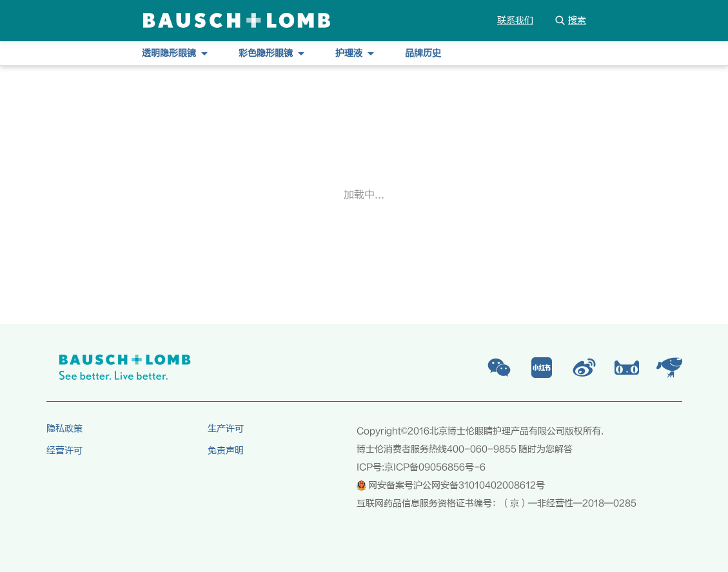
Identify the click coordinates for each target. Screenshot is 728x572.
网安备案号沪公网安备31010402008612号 (451, 486)
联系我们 (515, 21)
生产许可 (226, 429)
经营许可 (64, 451)
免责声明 (226, 451)
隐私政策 (64, 429)
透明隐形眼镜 (175, 54)
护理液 (355, 54)
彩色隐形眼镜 (271, 54)
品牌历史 (423, 54)
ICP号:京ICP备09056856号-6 (421, 468)
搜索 (570, 20)
